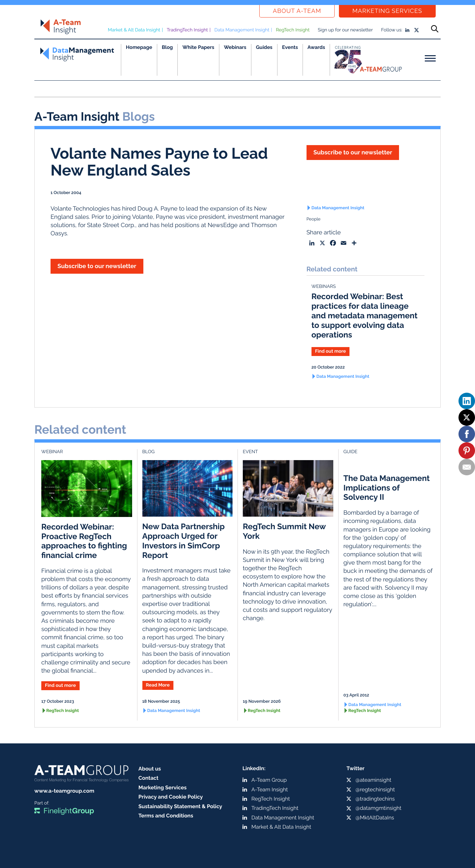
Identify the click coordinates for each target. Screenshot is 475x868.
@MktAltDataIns (375, 818)
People (314, 219)
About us (150, 769)
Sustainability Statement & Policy (180, 806)
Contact (148, 778)
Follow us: (392, 30)
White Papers (198, 47)
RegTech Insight (293, 30)
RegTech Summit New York (284, 531)
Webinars (235, 47)
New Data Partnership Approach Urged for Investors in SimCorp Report (184, 541)
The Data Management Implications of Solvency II (387, 488)
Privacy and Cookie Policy (171, 797)
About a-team (297, 11)
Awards (316, 47)
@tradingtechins (375, 799)
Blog (167, 47)
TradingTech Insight (187, 30)
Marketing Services (387, 11)
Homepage (139, 47)
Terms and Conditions (166, 816)
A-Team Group (269, 780)
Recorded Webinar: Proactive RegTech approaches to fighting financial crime (84, 541)
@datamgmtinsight (378, 808)
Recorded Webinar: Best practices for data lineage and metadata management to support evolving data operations (365, 315)
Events (290, 47)
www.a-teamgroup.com (64, 791)
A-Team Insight (270, 789)
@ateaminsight (373, 780)
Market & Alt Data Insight (134, 30)
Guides (264, 47)
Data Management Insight (242, 30)
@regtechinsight (375, 789)
